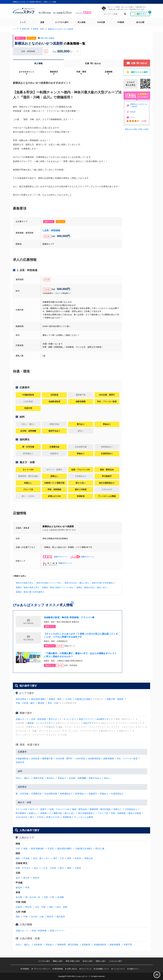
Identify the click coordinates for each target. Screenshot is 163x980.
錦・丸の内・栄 (33, 897)
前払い (107, 778)
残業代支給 (38, 778)
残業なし (118, 809)
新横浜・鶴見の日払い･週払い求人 (92, 587)
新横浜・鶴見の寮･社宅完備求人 (30, 592)
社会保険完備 (51, 794)
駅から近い (70, 813)
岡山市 (28, 907)
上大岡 (68, 699)
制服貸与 (93, 794)
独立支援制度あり (86, 813)
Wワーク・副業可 (38, 809)
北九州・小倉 (37, 917)
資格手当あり (95, 778)
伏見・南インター (41, 858)
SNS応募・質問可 (64, 758)
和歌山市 (89, 858)
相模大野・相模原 (115, 699)
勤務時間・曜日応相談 (100, 809)
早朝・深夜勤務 (118, 813)
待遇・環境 (81, 72)
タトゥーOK (21, 809)
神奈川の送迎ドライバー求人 (49, 583)
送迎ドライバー (86, 719)
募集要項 (54, 72)
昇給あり (62, 778)
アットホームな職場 (83, 817)
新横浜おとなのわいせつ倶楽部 (139, 105)
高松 (51, 907)
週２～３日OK (37, 817)
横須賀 (41, 703)
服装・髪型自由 (79, 809)
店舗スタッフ (22, 719)
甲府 (27, 888)
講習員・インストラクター (40, 723)
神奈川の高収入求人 (25, 583)
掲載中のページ (55, 557)
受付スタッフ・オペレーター (62, 719)
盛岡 (69, 868)
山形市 (78, 868)
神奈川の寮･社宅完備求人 (103, 583)
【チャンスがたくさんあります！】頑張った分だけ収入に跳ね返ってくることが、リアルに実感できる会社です (81, 635)
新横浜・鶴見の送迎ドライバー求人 (58, 587)
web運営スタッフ (105, 719)
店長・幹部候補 (38, 719)
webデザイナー (91, 723)
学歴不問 (20, 762)
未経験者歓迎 (94, 758)
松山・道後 (62, 907)
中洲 (25, 917)
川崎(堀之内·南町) (83, 699)
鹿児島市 (61, 917)
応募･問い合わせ (93, 63)
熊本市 (50, 917)
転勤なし (33, 813)
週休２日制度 (135, 813)
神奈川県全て (22, 699)
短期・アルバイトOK (59, 809)
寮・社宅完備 (22, 794)
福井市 (36, 878)
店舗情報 (109, 72)
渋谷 (18, 849)
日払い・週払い (23, 778)
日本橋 (26, 858)
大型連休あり (131, 809)
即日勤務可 (21, 813)
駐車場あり (81, 794)
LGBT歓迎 (80, 758)
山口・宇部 (40, 907)
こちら (142, 9)
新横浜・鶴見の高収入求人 (28, 587)
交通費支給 (36, 794)
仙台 (36, 868)
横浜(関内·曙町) (38, 699)
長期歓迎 (67, 817)
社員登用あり (117, 794)
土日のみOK (21, 817)
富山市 (26, 878)
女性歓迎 (35, 758)
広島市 (19, 907)
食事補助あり (66, 794)
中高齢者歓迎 (22, 758)
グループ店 (103, 813)
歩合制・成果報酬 (77, 778)
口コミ (133, 117)
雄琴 (69, 858)
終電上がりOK (53, 817)
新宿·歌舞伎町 (38, 849)
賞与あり (51, 778)
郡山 (62, 868)
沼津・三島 (49, 897)
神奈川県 (44, 38)
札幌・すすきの (23, 868)
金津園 (61, 897)
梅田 (18, 858)
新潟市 (19, 888)
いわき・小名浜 (49, 868)
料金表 (133, 112)
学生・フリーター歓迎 (127, 758)
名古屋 (19, 897)
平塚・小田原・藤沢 (25, 703)
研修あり (104, 794)
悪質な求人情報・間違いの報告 (137, 129)
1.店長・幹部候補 (51, 230)
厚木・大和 (53, 703)
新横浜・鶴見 (55, 699)
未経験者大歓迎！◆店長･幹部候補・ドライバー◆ (69, 617)
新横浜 (52, 38)
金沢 (18, 878)
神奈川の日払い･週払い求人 (77, 583)
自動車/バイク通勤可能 (51, 813)
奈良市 (78, 858)
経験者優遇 (109, 758)
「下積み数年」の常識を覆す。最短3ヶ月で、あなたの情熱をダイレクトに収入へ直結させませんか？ (80, 655)
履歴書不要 (48, 758)
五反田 (51, 849)
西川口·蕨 (100, 849)
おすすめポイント (27, 72)
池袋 (25, 849)
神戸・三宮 (58, 858)
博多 (18, 917)
